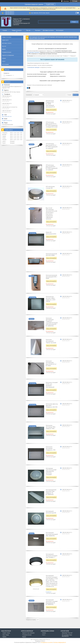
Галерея (69, 95)
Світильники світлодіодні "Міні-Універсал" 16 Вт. (51, 427)
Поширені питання (7, 52)
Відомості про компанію (28, 633)
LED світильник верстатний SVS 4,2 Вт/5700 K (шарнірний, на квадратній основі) (52, 124)
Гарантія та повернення (8, 55)
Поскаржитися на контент (47, 642)
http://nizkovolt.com (7, 116)
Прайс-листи (5, 40)
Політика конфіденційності (60, 642)
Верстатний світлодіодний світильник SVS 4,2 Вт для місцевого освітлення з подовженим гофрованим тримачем (52, 213)
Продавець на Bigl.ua (40, 641)
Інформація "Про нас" (67, 633)
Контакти (38, 30)
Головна (5, 30)
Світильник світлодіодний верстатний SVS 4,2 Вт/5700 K (51, 363)
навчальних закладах (34, 67)
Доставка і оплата (7, 43)
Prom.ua (48, 640)
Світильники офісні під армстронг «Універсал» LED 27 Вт (52, 405)
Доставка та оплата (48, 30)
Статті (4, 61)
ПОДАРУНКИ (50, 4)
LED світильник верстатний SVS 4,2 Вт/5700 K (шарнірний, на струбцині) (52, 146)
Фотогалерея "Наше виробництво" (67, 636)
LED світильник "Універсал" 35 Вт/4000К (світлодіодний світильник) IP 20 (50, 104)
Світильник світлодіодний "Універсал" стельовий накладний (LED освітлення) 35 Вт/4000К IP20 (52, 322)
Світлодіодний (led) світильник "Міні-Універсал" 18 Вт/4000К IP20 (51, 492)
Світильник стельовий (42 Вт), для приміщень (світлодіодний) (52, 385)
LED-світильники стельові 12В (50, 187)
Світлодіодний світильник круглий (51, 512)
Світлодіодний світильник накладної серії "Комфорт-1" (52, 556)
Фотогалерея (60, 30)
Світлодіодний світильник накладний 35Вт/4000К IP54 (52, 534)
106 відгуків (66, 1)
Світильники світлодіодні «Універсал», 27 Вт (51, 448)
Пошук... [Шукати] (74, 22)
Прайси (4, 637)
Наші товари (6, 635)
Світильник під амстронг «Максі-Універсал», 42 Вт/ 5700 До (51, 299)
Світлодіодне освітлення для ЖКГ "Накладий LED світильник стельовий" (51, 471)
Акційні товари (6, 633)
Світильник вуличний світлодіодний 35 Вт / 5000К (52, 277)
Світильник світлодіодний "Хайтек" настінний (51, 341)
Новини (4, 58)
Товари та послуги (17, 30)
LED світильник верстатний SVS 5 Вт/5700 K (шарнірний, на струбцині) (52, 167)
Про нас (28, 30)
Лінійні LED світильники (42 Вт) (51, 233)
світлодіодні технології (33, 52)
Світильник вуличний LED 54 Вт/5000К (51, 254)
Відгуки (4, 49)
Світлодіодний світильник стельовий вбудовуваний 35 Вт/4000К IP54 (52, 602)
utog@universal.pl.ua (7, 120)
